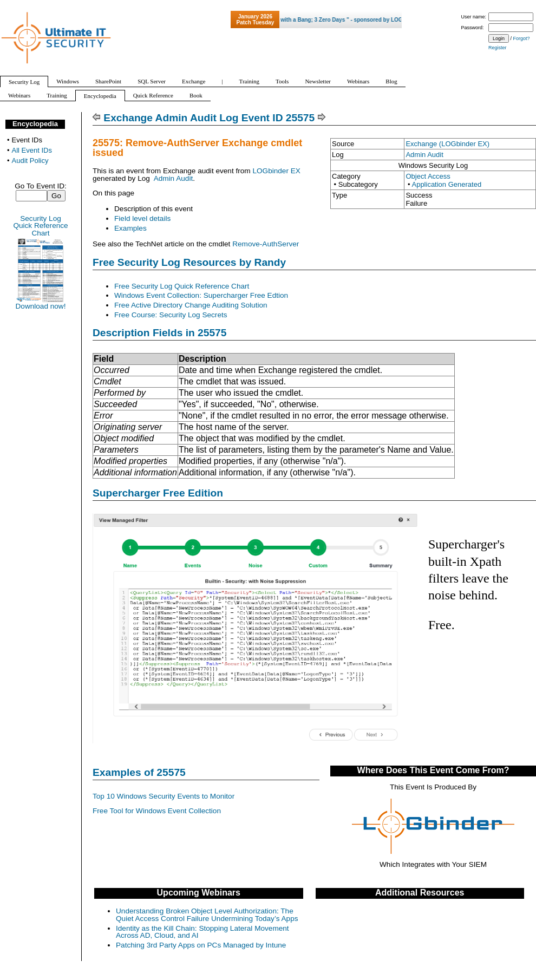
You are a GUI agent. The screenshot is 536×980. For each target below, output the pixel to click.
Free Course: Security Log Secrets (171, 315)
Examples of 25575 (139, 772)
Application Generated (446, 184)
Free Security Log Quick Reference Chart (182, 286)
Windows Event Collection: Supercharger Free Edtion (201, 295)
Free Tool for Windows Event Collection (157, 811)
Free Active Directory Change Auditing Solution (191, 305)
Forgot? (522, 38)
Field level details (142, 218)
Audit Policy (30, 161)
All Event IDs (32, 150)
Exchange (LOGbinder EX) (447, 144)
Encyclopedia (35, 124)
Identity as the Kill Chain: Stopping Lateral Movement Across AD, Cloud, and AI (202, 932)
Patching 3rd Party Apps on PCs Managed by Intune (201, 945)
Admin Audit (424, 155)
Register (498, 48)
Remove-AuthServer (266, 244)
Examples (130, 228)
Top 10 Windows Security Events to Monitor (164, 796)
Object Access (428, 176)
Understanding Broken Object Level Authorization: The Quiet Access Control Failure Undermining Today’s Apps (207, 915)
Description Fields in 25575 (159, 333)
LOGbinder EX (276, 171)
